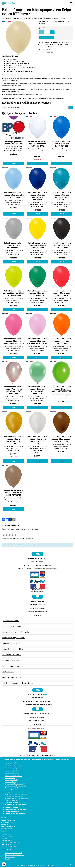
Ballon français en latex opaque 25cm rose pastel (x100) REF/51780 (37, 341)
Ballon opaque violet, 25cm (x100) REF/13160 (14, 143)
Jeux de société (10, 778)
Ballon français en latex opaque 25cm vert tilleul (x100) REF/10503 (14, 293)
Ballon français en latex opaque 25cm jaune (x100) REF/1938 (37, 245)
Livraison (27, 565)
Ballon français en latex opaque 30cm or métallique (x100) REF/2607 (14, 440)
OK (71, 107)
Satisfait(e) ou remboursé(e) (13, 853)
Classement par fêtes (12, 763)
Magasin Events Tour (38, 601)
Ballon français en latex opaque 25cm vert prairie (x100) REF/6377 (61, 389)
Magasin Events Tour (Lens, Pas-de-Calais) (38, 714)
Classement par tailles (12, 788)
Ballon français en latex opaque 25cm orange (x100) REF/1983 (61, 341)
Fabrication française (12, 808)
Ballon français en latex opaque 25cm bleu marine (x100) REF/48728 (37, 196)
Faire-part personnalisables (14, 797)
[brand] (9, 3)
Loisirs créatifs (9, 793)
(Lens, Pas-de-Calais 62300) (37, 605)
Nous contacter (5, 835)
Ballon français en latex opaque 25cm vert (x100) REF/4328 (37, 293)
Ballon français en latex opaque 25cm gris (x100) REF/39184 (14, 245)
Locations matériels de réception (15, 810)
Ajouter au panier (47, 37)
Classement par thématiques (14, 765)
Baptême (60, 84)
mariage (46, 84)
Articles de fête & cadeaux (13, 776)
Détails (14, 164)
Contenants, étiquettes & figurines (16, 795)
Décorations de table (11, 771)
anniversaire (53, 84)
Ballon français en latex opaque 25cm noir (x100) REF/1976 (61, 245)
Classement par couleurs (13, 767)
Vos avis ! (7, 859)
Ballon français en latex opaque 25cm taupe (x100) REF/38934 (14, 493)
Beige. (13, 69)
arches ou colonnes (52, 98)
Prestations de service (12, 812)
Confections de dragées (12, 803)
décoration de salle (27, 84)
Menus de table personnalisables (15, 805)
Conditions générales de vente (37, 865)
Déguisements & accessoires (14, 784)
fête (42, 84)
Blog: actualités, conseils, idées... (15, 814)
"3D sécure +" (44, 728)
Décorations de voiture (12, 773)
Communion (67, 84)
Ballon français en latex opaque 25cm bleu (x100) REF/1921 (61, 144)
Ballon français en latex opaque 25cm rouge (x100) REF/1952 (61, 293)
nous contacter (51, 755)
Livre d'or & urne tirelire (12, 790)
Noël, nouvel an (16, 86)
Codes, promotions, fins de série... (14, 855)
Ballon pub (50, 52)
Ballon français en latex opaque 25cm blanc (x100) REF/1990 (37, 144)
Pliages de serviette (11, 801)
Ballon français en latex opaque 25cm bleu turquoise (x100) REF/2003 (61, 196)
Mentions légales (21, 865)
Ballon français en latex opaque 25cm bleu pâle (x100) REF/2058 (14, 195)
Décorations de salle (11, 769)
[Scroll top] (71, 864)
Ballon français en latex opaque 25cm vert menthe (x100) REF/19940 (37, 390)
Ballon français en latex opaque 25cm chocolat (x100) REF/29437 (61, 439)
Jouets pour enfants (11, 780)
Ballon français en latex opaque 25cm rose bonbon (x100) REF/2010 (14, 341)
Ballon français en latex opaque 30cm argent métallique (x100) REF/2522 (37, 440)
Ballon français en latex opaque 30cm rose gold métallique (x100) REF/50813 (14, 390)
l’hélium (34, 95)
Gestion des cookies (53, 865)
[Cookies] (4, 864)
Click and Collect (10, 857)
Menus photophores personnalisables (17, 799)
